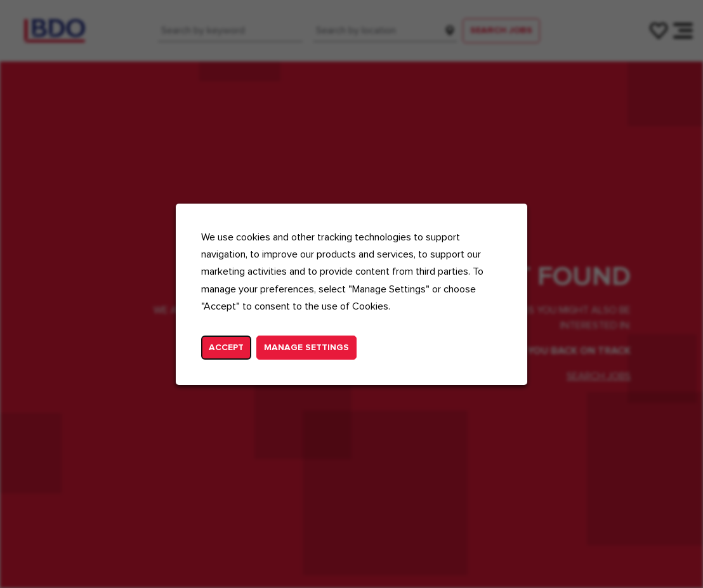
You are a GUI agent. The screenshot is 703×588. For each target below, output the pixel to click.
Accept (226, 347)
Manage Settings (306, 347)
